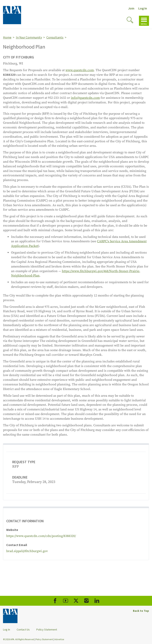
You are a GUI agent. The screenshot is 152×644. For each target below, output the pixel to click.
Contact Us (23, 629)
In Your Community (29, 37)
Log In (143, 8)
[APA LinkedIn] (97, 601)
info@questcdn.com (85, 98)
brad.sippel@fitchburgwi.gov (27, 551)
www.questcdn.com (80, 70)
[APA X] (76, 601)
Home (7, 37)
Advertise (59, 639)
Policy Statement (47, 629)
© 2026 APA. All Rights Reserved (19, 639)
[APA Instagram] (86, 601)
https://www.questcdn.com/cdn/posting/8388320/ (41, 536)
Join (131, 8)
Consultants (55, 37)
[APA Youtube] (66, 601)
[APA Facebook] (55, 601)
